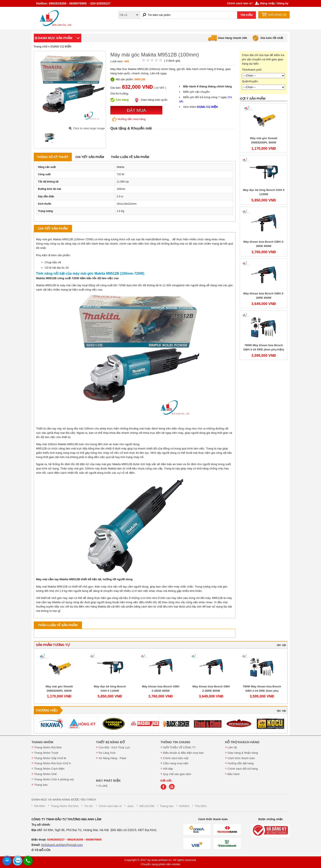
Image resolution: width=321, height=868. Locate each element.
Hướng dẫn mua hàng (129, 119)
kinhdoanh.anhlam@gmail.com (62, 845)
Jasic (131, 806)
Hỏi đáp (168, 769)
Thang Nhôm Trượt (46, 753)
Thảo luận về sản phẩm (130, 157)
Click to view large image (89, 128)
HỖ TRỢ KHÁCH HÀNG (242, 742)
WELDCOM (147, 806)
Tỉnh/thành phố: (252, 70)
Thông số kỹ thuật (53, 157)
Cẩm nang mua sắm (176, 763)
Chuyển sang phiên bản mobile (161, 864)
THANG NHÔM (42, 742)
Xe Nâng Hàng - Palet (112, 758)
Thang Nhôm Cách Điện (49, 769)
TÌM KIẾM (247, 15)
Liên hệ (232, 747)
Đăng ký (283, 3)
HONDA (184, 806)
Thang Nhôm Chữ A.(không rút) (54, 779)
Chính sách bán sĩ (239, 3)
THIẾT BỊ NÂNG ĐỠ (110, 742)
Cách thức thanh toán (241, 758)
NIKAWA (40, 806)
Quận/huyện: (250, 81)
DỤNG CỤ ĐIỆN (61, 46)
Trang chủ (41, 46)
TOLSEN (200, 806)
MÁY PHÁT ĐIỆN (108, 781)
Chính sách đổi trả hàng (243, 769)
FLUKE (103, 786)
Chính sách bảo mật (176, 758)
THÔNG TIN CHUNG (175, 742)
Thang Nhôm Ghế (45, 774)
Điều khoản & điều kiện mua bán (184, 753)
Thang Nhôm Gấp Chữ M (50, 758)
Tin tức (89, 806)
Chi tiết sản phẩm (90, 157)
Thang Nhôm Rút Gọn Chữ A (53, 763)
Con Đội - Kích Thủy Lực (114, 747)
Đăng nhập (267, 3)
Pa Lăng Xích (107, 753)
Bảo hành (234, 774)
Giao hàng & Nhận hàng (243, 753)
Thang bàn (41, 785)
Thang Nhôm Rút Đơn (48, 747)
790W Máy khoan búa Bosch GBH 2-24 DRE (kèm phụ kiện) (262, 691)
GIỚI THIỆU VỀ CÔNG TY (180, 747)
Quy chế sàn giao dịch (177, 774)
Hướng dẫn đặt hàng (241, 763)
